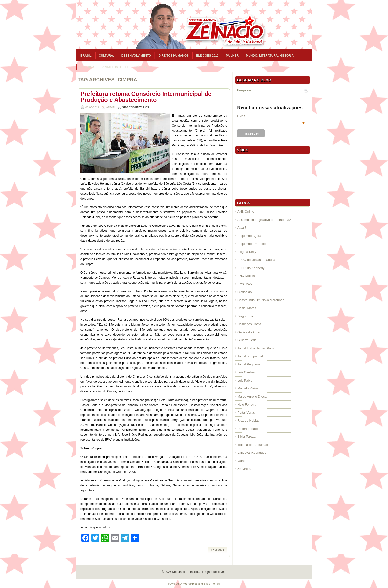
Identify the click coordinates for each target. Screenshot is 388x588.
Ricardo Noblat (248, 420)
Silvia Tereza (246, 437)
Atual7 (242, 228)
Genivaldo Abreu (249, 332)
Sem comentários (136, 107)
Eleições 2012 (207, 56)
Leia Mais (218, 550)
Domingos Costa (249, 324)
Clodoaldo (245, 292)
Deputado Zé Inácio (185, 572)
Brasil (86, 56)
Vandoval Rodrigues (252, 453)
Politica (87, 67)
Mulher (232, 56)
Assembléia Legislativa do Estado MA (264, 220)
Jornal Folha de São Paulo (256, 348)
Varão (242, 461)
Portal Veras (246, 413)
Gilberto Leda (247, 340)
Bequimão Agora (249, 236)
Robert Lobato (247, 429)
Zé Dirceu (244, 469)
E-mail (271, 116)
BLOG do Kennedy (251, 268)
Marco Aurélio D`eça (252, 396)
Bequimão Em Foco (251, 244)
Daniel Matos (247, 308)
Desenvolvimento (136, 56)
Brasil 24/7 (245, 284)
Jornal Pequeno (249, 364)
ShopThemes (212, 584)
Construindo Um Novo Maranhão (261, 300)
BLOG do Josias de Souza (256, 260)
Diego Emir (245, 316)
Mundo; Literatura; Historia (270, 56)
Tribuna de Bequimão (253, 445)
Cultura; (107, 56)
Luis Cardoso (247, 372)
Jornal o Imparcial (250, 356)
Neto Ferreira (247, 404)
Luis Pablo (245, 380)
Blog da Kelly (247, 252)
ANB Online (246, 212)
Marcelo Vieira (248, 388)
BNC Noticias (247, 276)
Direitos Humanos (173, 56)
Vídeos (141, 67)
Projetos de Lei (115, 67)
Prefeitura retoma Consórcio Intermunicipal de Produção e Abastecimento (146, 97)
